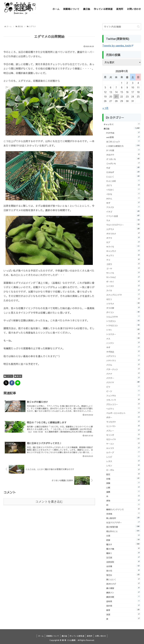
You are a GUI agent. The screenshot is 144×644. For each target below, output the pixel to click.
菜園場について (53, 636)
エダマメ (8, 376)
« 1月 (105, 108)
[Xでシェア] (6, 383)
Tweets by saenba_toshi (118, 45)
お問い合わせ (101, 636)
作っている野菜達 (77, 636)
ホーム (41, 636)
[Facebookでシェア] (12, 383)
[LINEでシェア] (18, 383)
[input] (122, 27)
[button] (138, 27)
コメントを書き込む (49, 502)
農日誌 (18, 376)
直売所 (90, 636)
